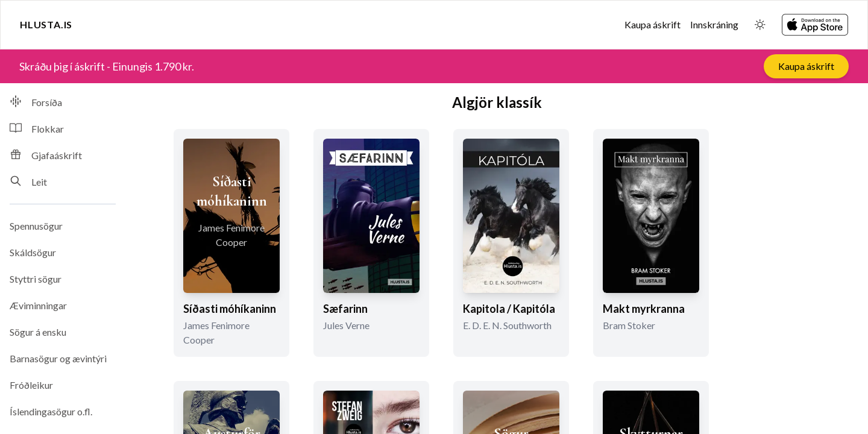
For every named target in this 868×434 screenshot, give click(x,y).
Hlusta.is (46, 24)
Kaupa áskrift (653, 24)
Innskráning (714, 24)
